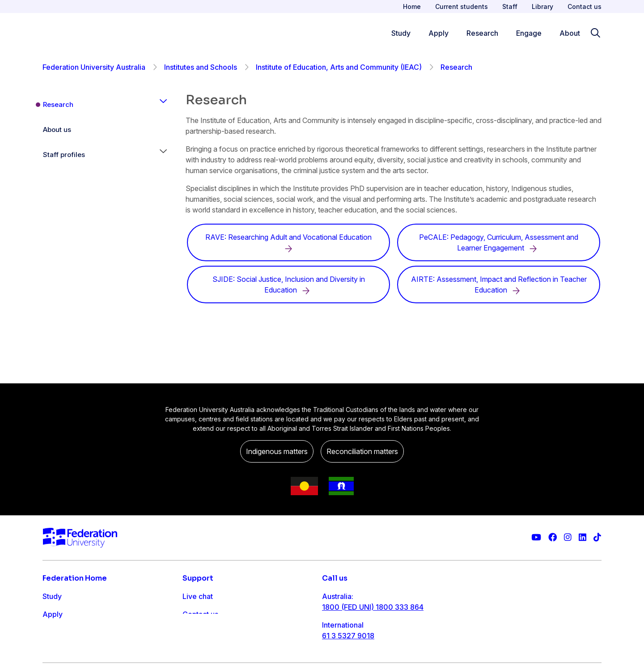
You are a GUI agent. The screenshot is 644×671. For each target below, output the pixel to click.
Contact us (585, 6)
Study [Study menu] (401, 33)
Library (542, 6)
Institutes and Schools (201, 67)
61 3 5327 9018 (348, 636)
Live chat (198, 596)
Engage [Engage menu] (529, 33)
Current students (462, 6)
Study (52, 596)
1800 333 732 (346, 664)
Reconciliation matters (362, 451)
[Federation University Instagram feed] (568, 537)
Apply (53, 614)
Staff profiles (64, 155)
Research (58, 104)
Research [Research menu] (482, 33)
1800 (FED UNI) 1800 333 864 (373, 607)
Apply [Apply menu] (439, 33)
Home (412, 6)
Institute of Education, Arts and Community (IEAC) (339, 67)
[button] (163, 105)
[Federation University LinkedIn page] (583, 537)
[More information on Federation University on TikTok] (597, 537)
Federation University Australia (94, 67)
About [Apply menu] (570, 33)
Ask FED (197, 632)
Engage (55, 650)
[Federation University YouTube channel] (536, 537)
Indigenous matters (277, 451)
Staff (510, 6)
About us (57, 130)
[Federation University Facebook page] (553, 537)
